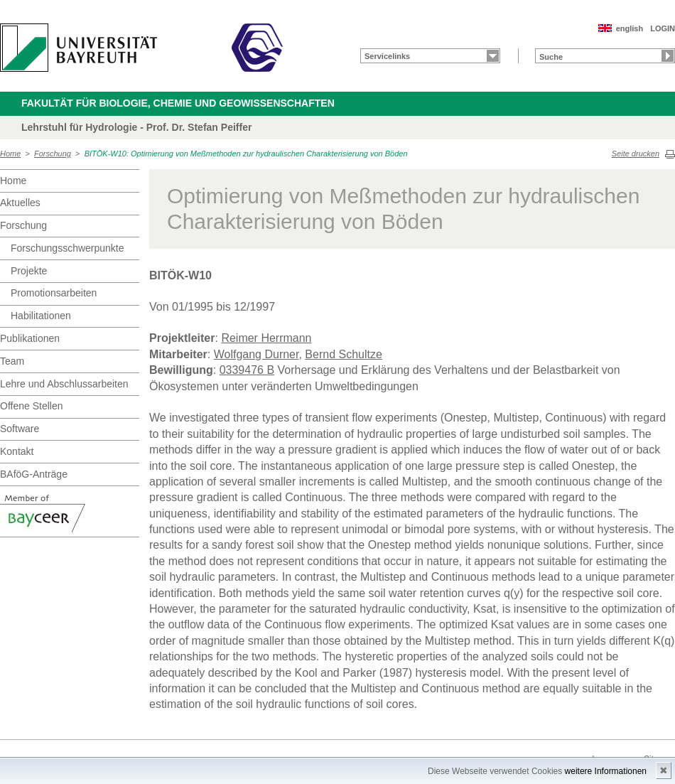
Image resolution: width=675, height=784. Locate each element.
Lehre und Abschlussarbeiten (64, 384)
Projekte (29, 271)
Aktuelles (20, 203)
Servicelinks (387, 56)
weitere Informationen (606, 771)
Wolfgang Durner (256, 354)
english (630, 28)
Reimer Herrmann (266, 338)
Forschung (53, 154)
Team (12, 361)
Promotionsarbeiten (54, 293)
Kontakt (17, 451)
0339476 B (247, 370)
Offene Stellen (31, 406)
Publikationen (30, 338)
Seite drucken (636, 154)
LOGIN (663, 28)
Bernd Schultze (344, 354)
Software (20, 429)
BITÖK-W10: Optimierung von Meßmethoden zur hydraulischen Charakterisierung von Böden (246, 154)
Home (10, 154)
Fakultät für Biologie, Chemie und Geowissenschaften (178, 103)
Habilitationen (41, 316)
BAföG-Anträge (34, 474)
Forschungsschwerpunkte (67, 248)
